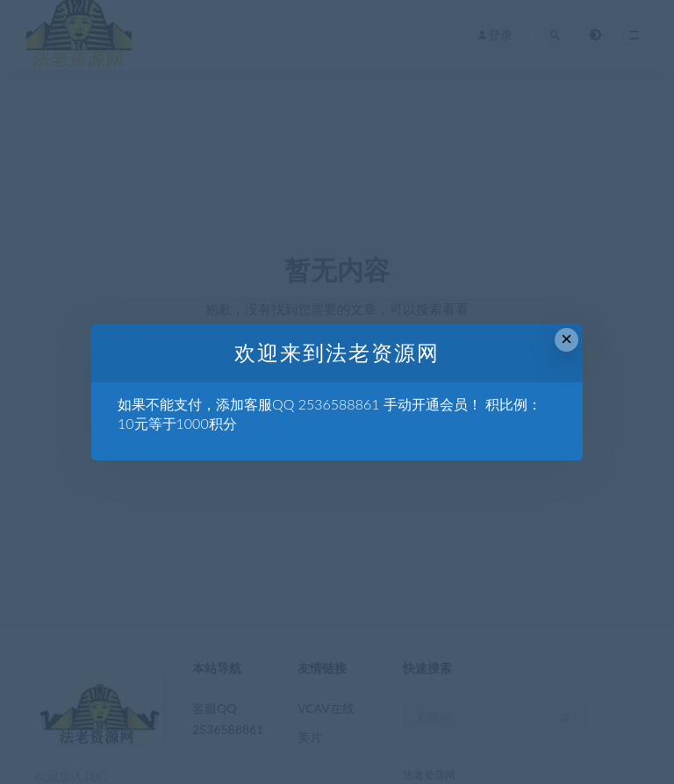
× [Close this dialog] (566, 339)
